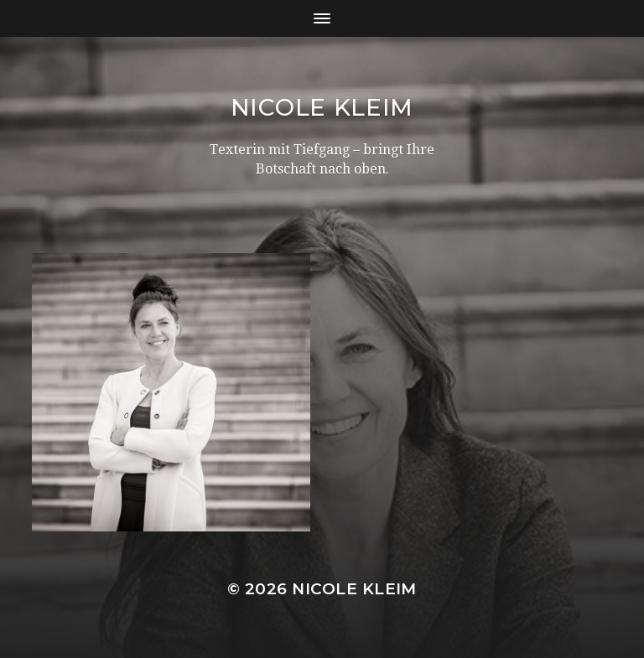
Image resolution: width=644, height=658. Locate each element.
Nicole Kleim (322, 107)
